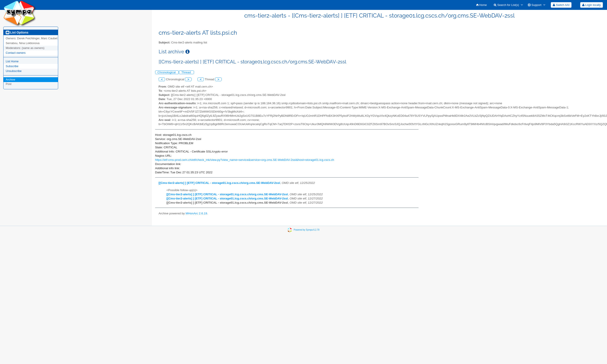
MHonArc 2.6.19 (196, 213)
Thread (186, 72)
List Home (12, 61)
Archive (10, 80)
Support (535, 5)
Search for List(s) (506, 5)
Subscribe (12, 66)
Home (482, 5)
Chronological (167, 72)
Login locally (592, 5)
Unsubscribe (14, 71)
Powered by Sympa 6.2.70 (306, 230)
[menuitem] (482, 5)
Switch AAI (561, 5)
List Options (17, 32)
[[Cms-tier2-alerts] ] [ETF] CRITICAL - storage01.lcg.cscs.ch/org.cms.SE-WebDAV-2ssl (219, 183)
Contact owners (16, 53)
